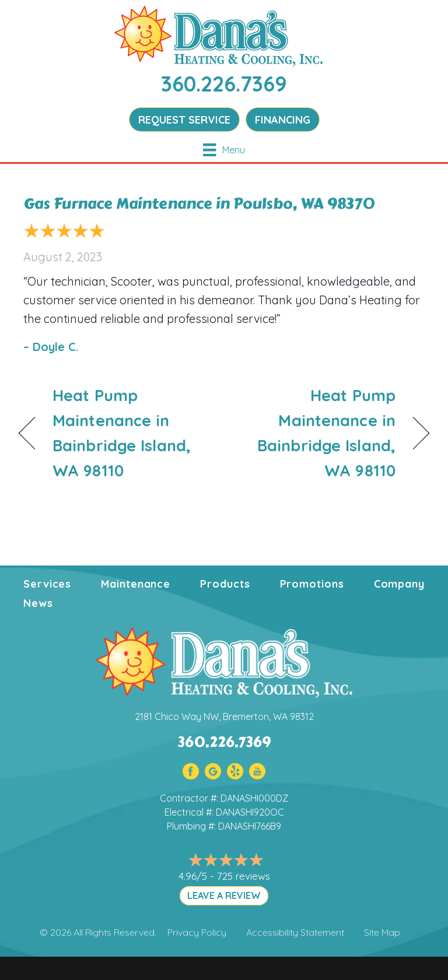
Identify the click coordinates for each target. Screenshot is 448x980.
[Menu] (224, 150)
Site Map (382, 932)
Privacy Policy (197, 932)
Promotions (312, 584)
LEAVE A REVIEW (224, 895)
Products (225, 584)
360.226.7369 (224, 84)
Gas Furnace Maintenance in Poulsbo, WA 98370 (199, 203)
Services (47, 584)
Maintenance (136, 584)
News (38, 603)
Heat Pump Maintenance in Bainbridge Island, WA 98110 (122, 433)
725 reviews (244, 876)
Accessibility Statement (295, 932)
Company (399, 584)
